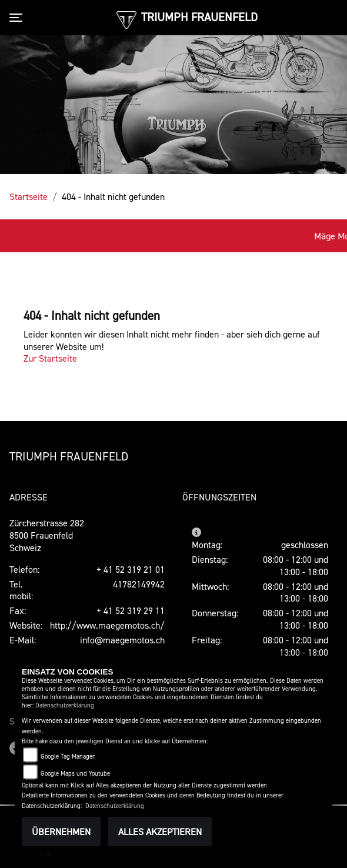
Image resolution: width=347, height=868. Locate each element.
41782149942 (139, 584)
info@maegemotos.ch (122, 640)
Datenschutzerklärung (65, 705)
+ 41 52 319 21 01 (131, 569)
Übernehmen (61, 832)
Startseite (29, 196)
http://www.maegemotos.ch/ (107, 625)
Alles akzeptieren (160, 832)
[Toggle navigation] (18, 18)
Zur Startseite (50, 358)
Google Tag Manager (68, 757)
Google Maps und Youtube (75, 774)
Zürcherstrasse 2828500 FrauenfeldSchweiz (47, 535)
